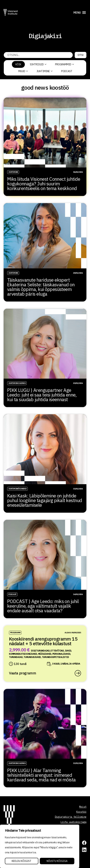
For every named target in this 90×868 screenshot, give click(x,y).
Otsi (81, 55)
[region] (40, 846)
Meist (83, 807)
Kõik (18, 64)
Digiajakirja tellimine (71, 817)
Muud (23, 71)
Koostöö (81, 812)
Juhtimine (45, 71)
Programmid (65, 64)
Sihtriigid (38, 64)
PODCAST (67, 71)
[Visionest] (11, 12)
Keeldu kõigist (22, 861)
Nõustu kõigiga (57, 861)
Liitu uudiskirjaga (73, 822)
